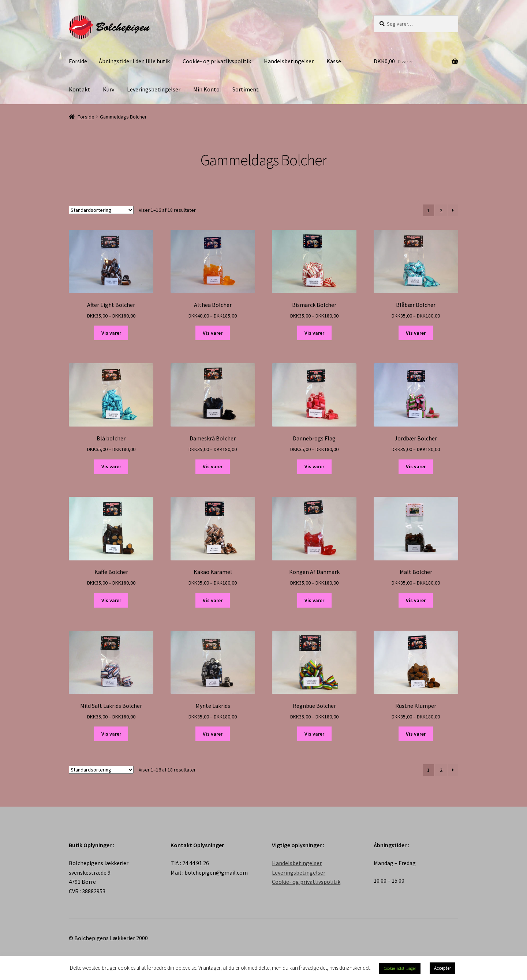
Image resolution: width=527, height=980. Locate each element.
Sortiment (246, 89)
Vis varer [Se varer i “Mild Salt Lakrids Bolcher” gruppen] (111, 734)
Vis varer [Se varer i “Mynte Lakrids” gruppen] (213, 734)
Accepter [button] (442, 968)
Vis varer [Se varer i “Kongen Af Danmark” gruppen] (314, 600)
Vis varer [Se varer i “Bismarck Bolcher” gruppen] (314, 333)
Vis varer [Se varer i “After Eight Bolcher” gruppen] (111, 333)
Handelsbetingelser (289, 61)
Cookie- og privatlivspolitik (217, 61)
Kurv (109, 89)
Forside (78, 61)
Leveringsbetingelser (154, 89)
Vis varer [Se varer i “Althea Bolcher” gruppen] (213, 333)
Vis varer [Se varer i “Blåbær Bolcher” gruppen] (416, 333)
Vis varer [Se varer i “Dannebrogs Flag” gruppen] (314, 466)
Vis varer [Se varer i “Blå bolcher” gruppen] (111, 466)
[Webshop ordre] (101, 210)
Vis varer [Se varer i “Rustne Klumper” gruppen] (416, 734)
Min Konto (206, 89)
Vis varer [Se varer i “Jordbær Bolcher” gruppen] (416, 466)
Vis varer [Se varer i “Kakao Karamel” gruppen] (213, 600)
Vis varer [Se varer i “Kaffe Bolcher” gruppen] (111, 600)
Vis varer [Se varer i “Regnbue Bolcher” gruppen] (314, 734)
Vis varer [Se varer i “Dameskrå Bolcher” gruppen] (213, 466)
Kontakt (79, 89)
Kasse (334, 61)
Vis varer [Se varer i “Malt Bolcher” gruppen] (416, 600)
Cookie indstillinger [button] (400, 968)
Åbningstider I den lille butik (134, 61)
